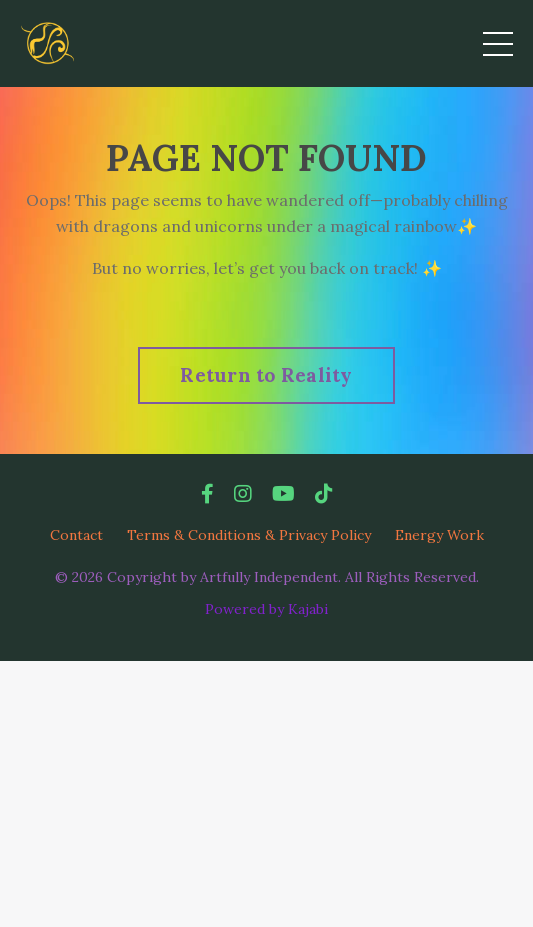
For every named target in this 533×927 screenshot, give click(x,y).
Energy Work (439, 535)
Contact (76, 535)
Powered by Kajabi (266, 609)
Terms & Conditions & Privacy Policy (249, 535)
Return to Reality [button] (266, 375)
